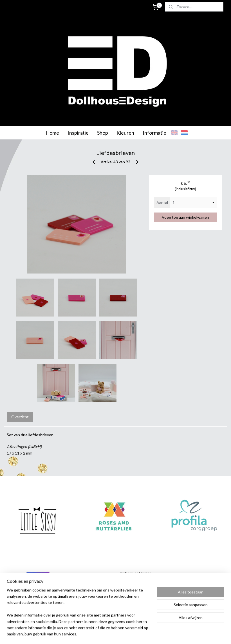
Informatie (154, 133)
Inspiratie (78, 133)
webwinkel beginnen (128, 634)
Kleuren (125, 133)
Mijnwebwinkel (174, 634)
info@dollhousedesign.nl (130, 605)
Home (52, 133)
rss (109, 634)
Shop (103, 133)
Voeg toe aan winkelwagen (185, 217)
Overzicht (20, 417)
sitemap (99, 634)
